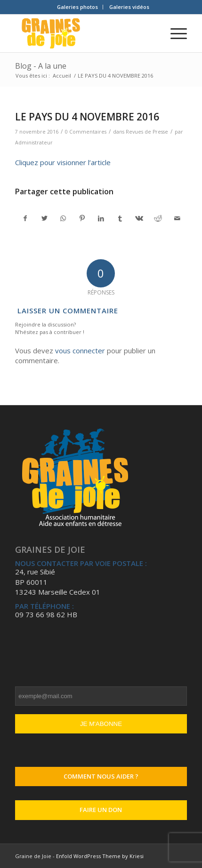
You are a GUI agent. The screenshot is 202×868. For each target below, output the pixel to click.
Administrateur (34, 143)
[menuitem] (78, 7)
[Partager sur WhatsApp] (63, 218)
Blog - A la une (41, 66)
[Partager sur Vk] (139, 218)
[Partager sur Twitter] (44, 218)
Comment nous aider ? (101, 776)
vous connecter (80, 350)
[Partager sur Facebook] (25, 218)
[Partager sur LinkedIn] (101, 218)
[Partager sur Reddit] (158, 218)
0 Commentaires (86, 132)
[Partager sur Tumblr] (120, 218)
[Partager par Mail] (177, 218)
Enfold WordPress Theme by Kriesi (100, 856)
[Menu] (174, 33)
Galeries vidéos (129, 7)
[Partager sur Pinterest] (82, 218)
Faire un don (101, 810)
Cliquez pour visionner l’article (63, 162)
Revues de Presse (147, 132)
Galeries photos (77, 7)
